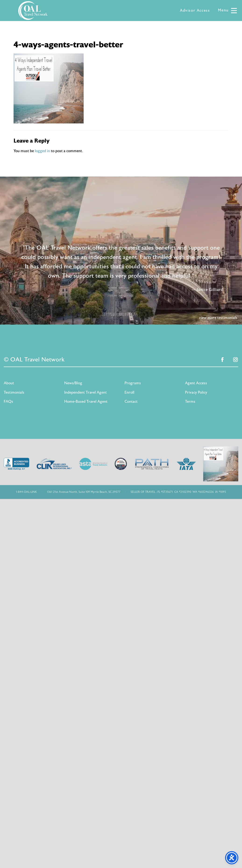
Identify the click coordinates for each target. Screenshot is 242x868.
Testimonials (14, 392)
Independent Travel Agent (85, 392)
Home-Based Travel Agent (86, 402)
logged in (42, 151)
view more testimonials (218, 318)
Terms (190, 402)
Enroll (129, 392)
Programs (133, 383)
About (9, 383)
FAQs (8, 402)
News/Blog (73, 383)
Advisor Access (195, 10)
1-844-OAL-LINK (26, 492)
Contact (131, 402)
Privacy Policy (196, 392)
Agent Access (196, 383)
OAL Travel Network (33, 10)
